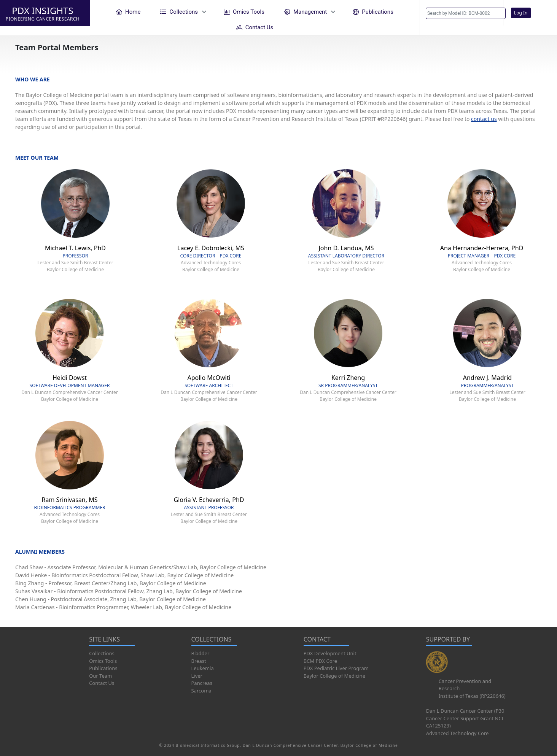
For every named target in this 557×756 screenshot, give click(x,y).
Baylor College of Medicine (334, 676)
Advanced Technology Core (458, 733)
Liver (197, 676)
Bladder (201, 653)
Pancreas (202, 683)
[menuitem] (128, 12)
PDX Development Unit (330, 653)
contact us (484, 119)
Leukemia (203, 668)
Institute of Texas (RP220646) (472, 696)
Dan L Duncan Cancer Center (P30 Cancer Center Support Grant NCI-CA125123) (465, 718)
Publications (103, 668)
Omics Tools (103, 661)
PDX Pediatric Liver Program (336, 668)
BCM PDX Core (320, 661)
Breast (199, 661)
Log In (521, 13)
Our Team (100, 676)
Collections (102, 653)
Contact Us (102, 683)
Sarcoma (201, 691)
